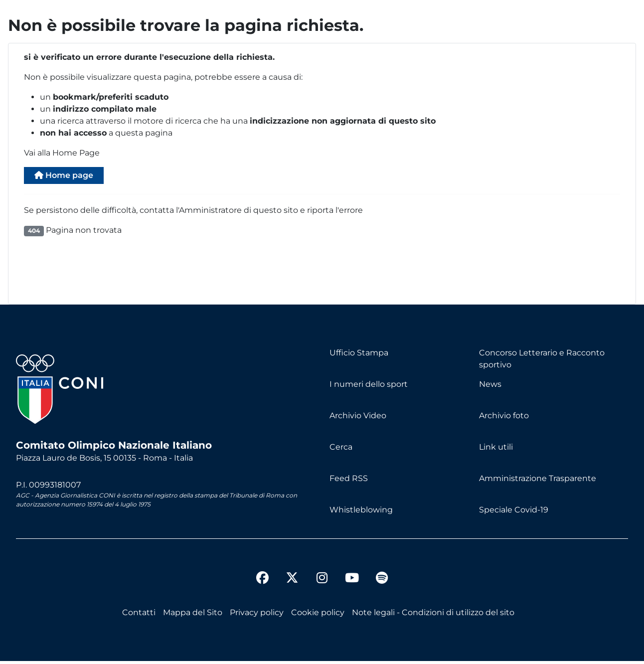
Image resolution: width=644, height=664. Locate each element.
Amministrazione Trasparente (538, 481)
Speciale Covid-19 (514, 513)
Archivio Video (358, 418)
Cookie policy (318, 615)
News (490, 387)
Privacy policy (257, 615)
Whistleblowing (361, 513)
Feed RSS (349, 481)
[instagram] (322, 582)
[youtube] (352, 582)
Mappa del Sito (193, 615)
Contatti (139, 615)
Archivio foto (504, 418)
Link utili (496, 450)
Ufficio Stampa (359, 356)
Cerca (341, 450)
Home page (71, 177)
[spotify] (382, 582)
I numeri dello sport (369, 387)
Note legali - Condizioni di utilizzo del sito (433, 615)
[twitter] (292, 573)
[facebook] (262, 582)
